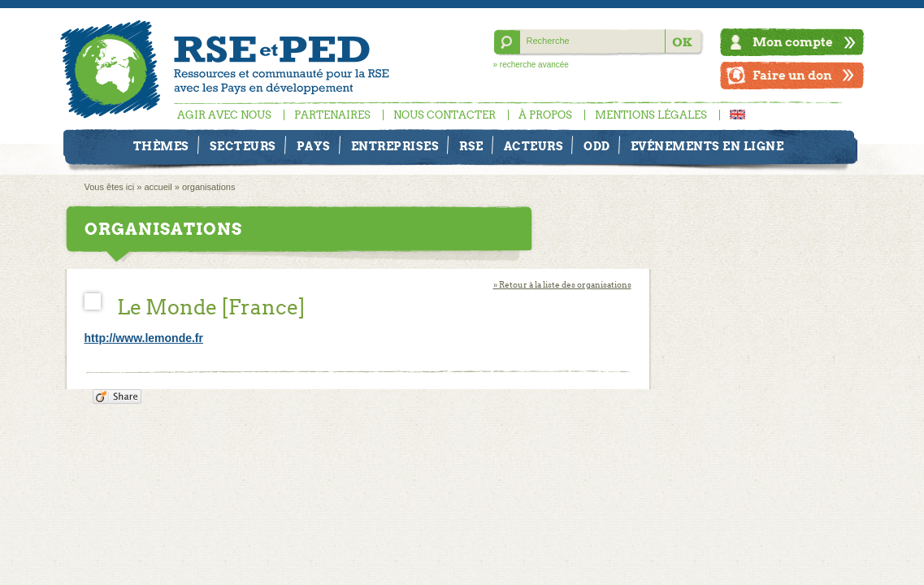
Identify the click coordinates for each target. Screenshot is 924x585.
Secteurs (243, 146)
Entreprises (395, 146)
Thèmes (161, 146)
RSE (471, 146)
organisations (208, 187)
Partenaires (332, 115)
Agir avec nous (224, 115)
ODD (597, 146)
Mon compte (793, 42)
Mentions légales (651, 115)
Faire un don (792, 75)
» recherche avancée (531, 65)
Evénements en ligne (707, 146)
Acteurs (534, 146)
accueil (158, 187)
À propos (545, 115)
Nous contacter (445, 115)
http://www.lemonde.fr (144, 338)
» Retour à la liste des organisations (562, 285)
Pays (314, 146)
